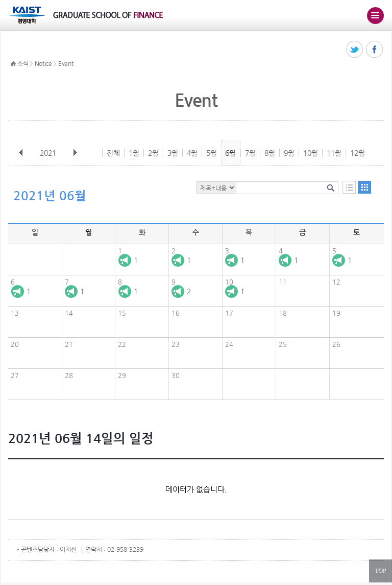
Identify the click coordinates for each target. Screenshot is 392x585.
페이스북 (375, 50)
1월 (134, 153)
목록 (349, 187)
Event (66, 63)
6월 (230, 153)
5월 (212, 153)
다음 (75, 153)
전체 (113, 153)
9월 (289, 153)
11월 (334, 153)
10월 (311, 153)
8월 (270, 153)
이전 (21, 153)
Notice (43, 63)
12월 (358, 153)
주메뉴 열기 (375, 15)
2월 (153, 153)
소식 (23, 63)
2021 (49, 153)
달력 (364, 187)
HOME (13, 64)
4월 (192, 153)
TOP (380, 571)
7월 (250, 153)
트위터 (355, 50)
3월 (173, 153)
